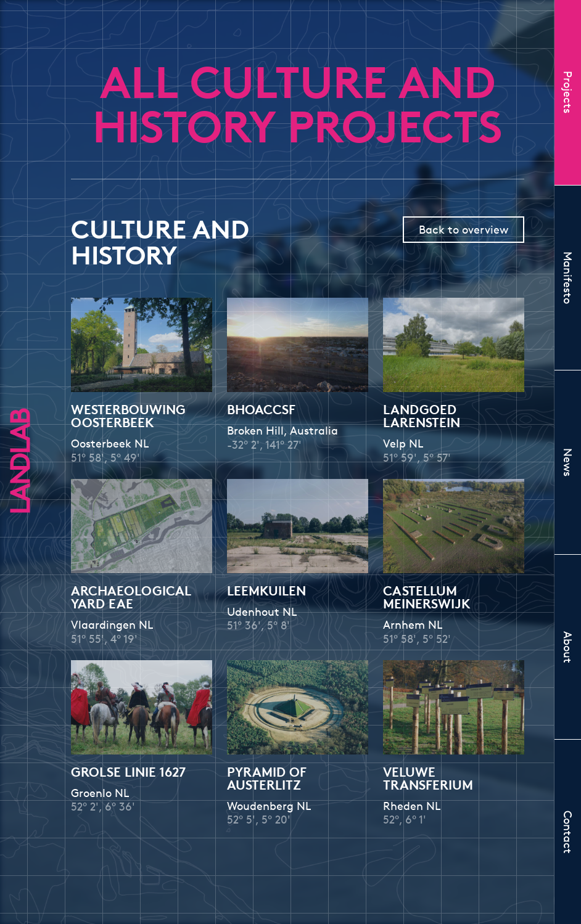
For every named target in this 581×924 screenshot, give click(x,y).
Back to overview (464, 229)
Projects (568, 92)
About (568, 647)
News (568, 462)
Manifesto (568, 278)
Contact (568, 832)
